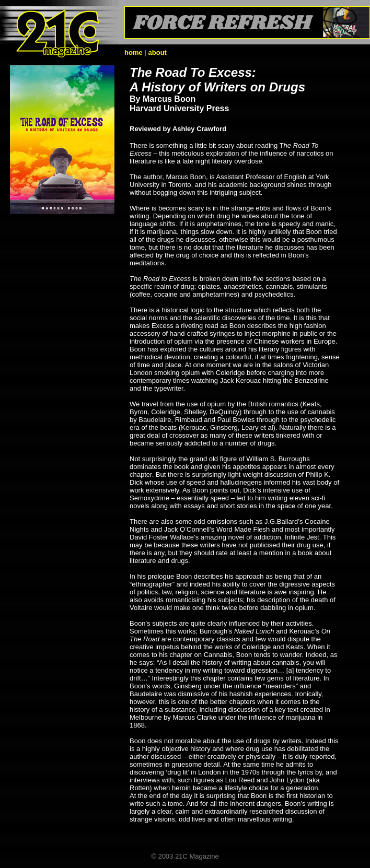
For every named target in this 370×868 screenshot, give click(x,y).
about (158, 52)
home (134, 52)
